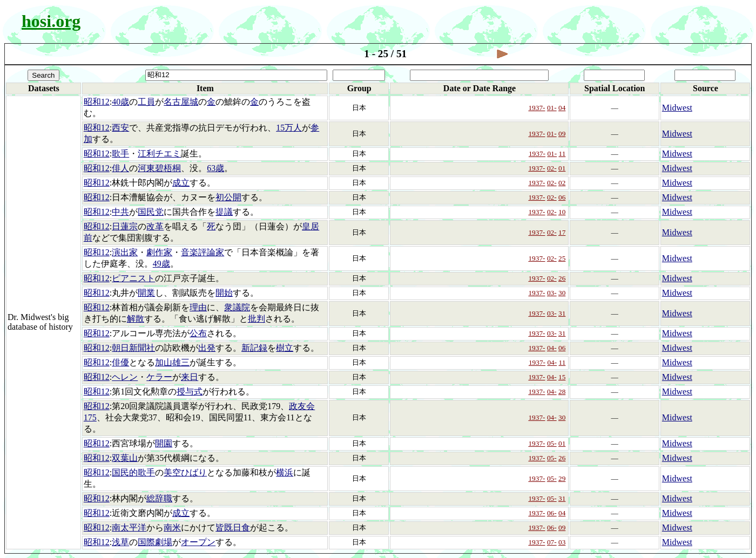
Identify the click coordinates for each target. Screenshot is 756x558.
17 (562, 232)
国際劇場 (155, 542)
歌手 (120, 154)
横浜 (285, 472)
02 (562, 183)
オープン (198, 542)
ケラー (159, 377)
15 (562, 377)
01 (562, 168)
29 (562, 478)
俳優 (120, 362)
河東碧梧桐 (159, 168)
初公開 (228, 197)
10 (562, 212)
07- (552, 542)
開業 (146, 293)
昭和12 (97, 102)
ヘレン (125, 377)
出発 (207, 348)
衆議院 (237, 307)
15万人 (289, 128)
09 (562, 134)
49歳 (161, 264)
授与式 (190, 392)
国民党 (151, 212)
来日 (190, 377)
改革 (155, 226)
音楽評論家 (202, 252)
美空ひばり (185, 472)
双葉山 (125, 458)
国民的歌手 (133, 472)
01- (552, 108)
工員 (146, 102)
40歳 (120, 102)
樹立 (285, 348)
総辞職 (159, 498)
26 (562, 278)
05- (552, 443)
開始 (224, 293)
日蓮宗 (125, 226)
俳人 (120, 168)
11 (562, 154)
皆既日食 (233, 528)
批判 (256, 319)
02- (552, 168)
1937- (536, 108)
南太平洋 (129, 528)
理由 (198, 307)
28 (562, 392)
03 (562, 542)
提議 (224, 212)
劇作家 (159, 252)
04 (562, 108)
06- (552, 513)
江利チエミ (159, 154)
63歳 (215, 168)
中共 (120, 212)
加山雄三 (172, 362)
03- (552, 293)
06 (562, 197)
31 (562, 313)
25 (562, 258)
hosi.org (51, 21)
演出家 (125, 252)
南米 (172, 528)
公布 (198, 333)
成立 (181, 183)
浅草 (120, 542)
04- (552, 348)
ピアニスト (133, 278)
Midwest (677, 108)
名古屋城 (181, 102)
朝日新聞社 (133, 348)
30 (562, 293)
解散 (136, 319)
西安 (120, 128)
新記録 (254, 348)
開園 (164, 443)
